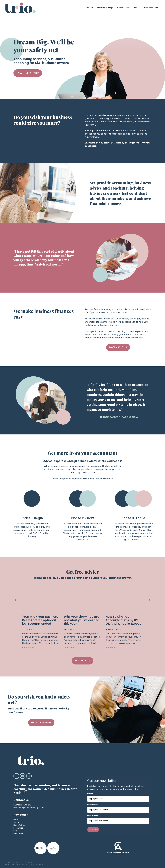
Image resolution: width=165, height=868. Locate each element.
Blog (137, 8)
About (89, 8)
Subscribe (93, 830)
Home (16, 820)
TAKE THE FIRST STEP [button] (28, 73)
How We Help (105, 8)
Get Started (151, 8)
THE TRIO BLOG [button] (83, 661)
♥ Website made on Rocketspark (30, 865)
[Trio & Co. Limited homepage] (20, 8)
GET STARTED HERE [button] (41, 723)
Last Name (93, 816)
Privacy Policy (10, 865)
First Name (93, 805)
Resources (123, 8)
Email (90, 794)
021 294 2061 (26, 805)
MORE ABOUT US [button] (118, 347)
